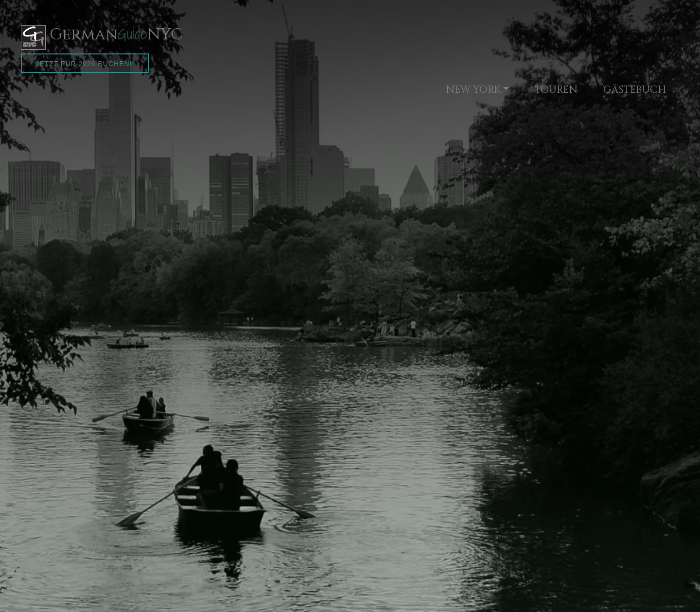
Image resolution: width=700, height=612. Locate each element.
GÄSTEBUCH (635, 90)
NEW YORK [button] (473, 90)
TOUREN (556, 90)
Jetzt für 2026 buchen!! (85, 64)
